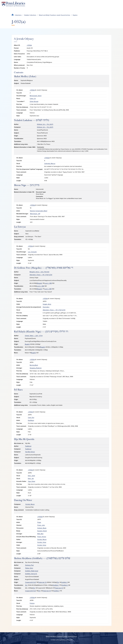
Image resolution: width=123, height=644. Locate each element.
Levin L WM (48, 283)
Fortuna (32, 603)
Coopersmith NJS (31, 582)
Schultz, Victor (42, 542)
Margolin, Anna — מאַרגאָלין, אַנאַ (39, 272)
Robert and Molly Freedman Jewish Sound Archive (54, 15)
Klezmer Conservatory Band (39, 211)
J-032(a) (29, 45)
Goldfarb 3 (64, 582)
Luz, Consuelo (32, 252)
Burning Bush (34, 365)
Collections (18, 15)
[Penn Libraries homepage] (13, 4)
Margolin (40, 283)
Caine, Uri (33, 99)
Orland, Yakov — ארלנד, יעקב (34, 336)
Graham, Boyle (42, 528)
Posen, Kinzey (42, 537)
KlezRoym (31, 420)
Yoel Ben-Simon (30, 452)
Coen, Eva (31, 418)
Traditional (28, 446)
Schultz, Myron (30, 504)
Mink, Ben (40, 534)
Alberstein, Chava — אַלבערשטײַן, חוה (41, 275)
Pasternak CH (42, 582)
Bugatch (27, 344)
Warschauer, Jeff (35, 214)
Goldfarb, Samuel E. (31, 574)
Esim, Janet (31, 476)
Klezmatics (46, 307)
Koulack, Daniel (42, 531)
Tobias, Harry (29, 568)
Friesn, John (41, 525)
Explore (75, 15)
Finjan (39, 522)
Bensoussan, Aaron (36, 96)
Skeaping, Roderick (36, 368)
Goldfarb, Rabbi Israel (32, 571)
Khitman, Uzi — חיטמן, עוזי (45, 124)
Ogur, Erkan (32, 481)
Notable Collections (30, 15)
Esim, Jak (31, 479)
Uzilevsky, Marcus (50, 164)
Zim (58, 582)
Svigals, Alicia (47, 304)
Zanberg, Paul (29, 565)
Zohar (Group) (34, 101)
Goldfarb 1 (56, 585)
